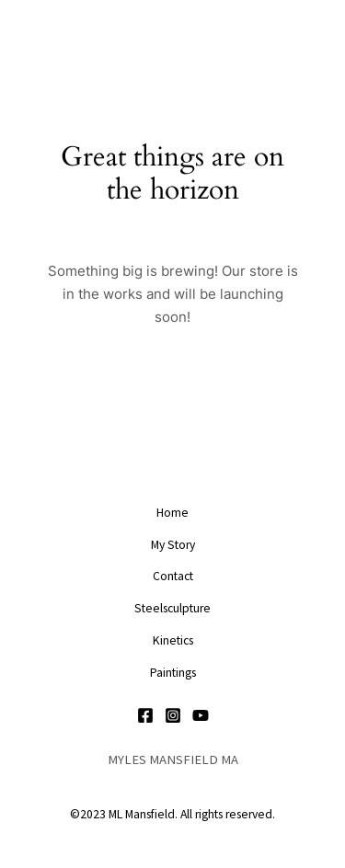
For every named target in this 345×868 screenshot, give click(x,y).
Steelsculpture (172, 608)
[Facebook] (145, 715)
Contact (173, 576)
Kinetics (173, 640)
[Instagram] (173, 715)
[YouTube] (201, 715)
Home (172, 513)
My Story (173, 545)
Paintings (173, 673)
